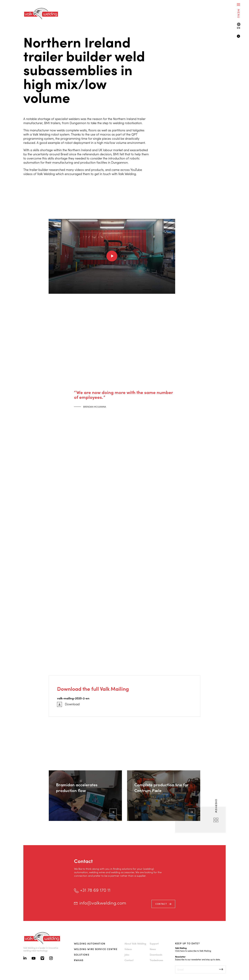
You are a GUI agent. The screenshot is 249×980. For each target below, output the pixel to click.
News (153, 949)
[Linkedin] (25, 958)
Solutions (82, 955)
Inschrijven (221, 969)
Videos (128, 949)
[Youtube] (34, 959)
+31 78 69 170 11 (95, 890)
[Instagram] (51, 959)
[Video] (238, 37)
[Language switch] (239, 26)
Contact (161, 904)
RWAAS (79, 960)
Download (72, 704)
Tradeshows (156, 960)
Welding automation (90, 943)
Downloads (156, 955)
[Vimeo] (42, 959)
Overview (216, 807)
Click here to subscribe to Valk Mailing (193, 951)
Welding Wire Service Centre (96, 949)
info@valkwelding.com (103, 903)
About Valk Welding (135, 943)
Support (154, 943)
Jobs (127, 955)
